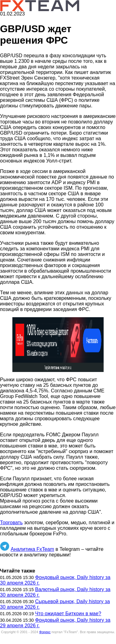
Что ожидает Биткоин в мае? (68, 614)
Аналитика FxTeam (32, 549)
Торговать (11, 523)
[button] (58, 345)
